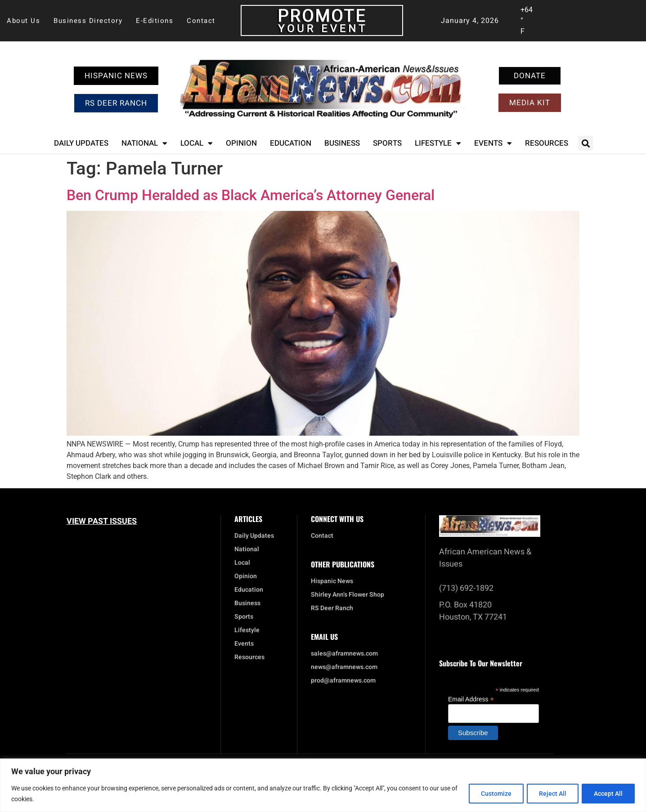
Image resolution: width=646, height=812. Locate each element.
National (144, 143)
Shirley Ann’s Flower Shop (348, 595)
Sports (387, 143)
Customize (491, 794)
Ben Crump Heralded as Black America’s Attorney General (251, 195)
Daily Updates (81, 143)
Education (291, 143)
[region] (323, 785)
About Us (23, 21)
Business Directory (88, 21)
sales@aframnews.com (344, 654)
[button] (585, 143)
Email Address (471, 699)
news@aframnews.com (344, 667)
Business (342, 143)
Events (493, 143)
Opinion (241, 143)
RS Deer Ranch (332, 608)
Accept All (607, 794)
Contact (201, 21)
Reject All (550, 794)
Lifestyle (438, 143)
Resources (547, 143)
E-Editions (155, 21)
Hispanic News (332, 581)
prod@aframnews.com (343, 681)
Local (197, 143)
